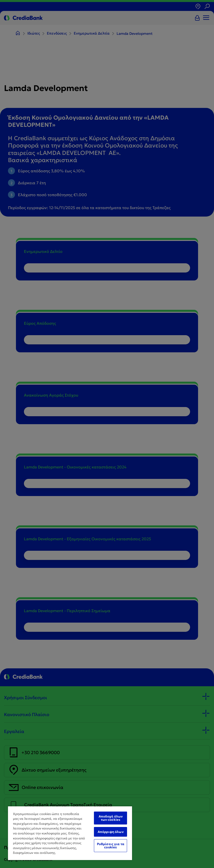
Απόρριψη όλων (111, 832)
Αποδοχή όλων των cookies (111, 818)
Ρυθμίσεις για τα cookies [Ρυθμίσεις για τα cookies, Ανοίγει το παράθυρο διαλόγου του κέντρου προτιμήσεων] (111, 846)
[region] (70, 833)
